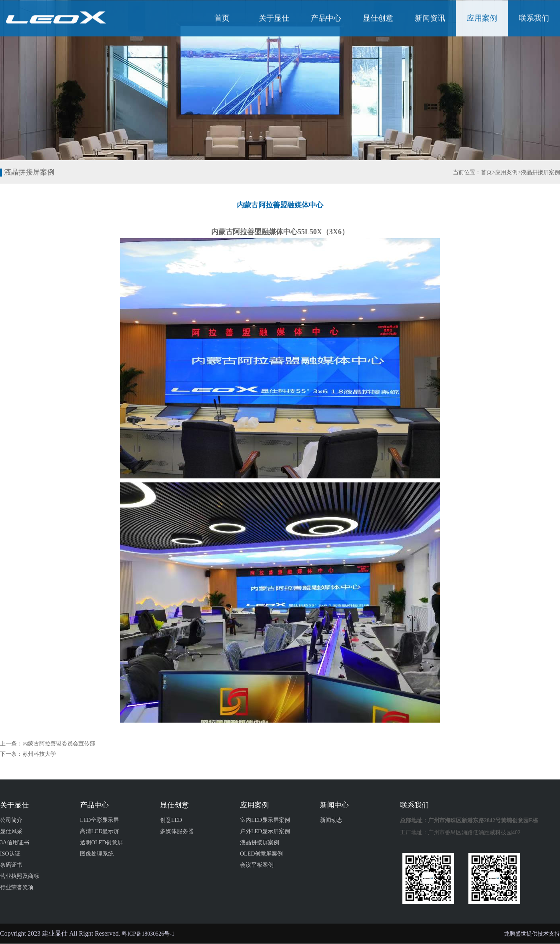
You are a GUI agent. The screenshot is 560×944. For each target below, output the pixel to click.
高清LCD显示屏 (100, 831)
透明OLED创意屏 (101, 843)
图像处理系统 (97, 854)
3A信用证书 (15, 843)
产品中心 (326, 19)
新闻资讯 (430, 19)
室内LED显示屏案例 (265, 820)
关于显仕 (274, 19)
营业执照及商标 (20, 876)
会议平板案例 (257, 865)
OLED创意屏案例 (261, 854)
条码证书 (11, 865)
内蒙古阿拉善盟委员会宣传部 (59, 744)
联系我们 (534, 19)
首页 (222, 19)
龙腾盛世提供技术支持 (532, 934)
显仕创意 (378, 19)
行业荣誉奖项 (17, 887)
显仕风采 (11, 831)
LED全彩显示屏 (99, 820)
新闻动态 (331, 820)
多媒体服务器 (177, 831)
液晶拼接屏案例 (540, 172)
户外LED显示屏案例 (265, 831)
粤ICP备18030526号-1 (148, 934)
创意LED (171, 820)
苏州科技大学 (39, 754)
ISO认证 (10, 854)
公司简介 (11, 820)
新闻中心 (334, 805)
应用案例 (482, 19)
